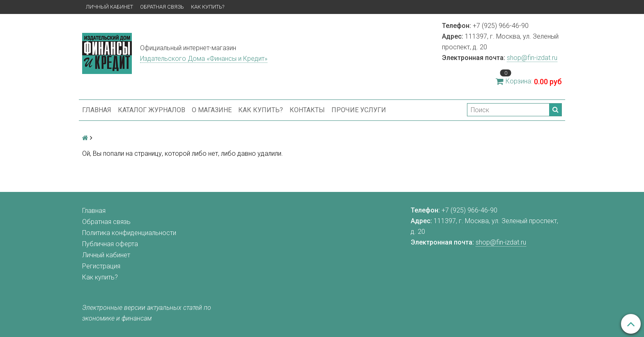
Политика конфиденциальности (129, 233)
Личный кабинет (109, 7)
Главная (97, 110)
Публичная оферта (110, 244)
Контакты (307, 110)
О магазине (212, 110)
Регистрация (101, 266)
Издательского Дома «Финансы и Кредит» (204, 59)
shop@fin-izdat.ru (532, 58)
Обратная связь (162, 7)
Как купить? (208, 7)
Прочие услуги (359, 110)
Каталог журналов (152, 110)
